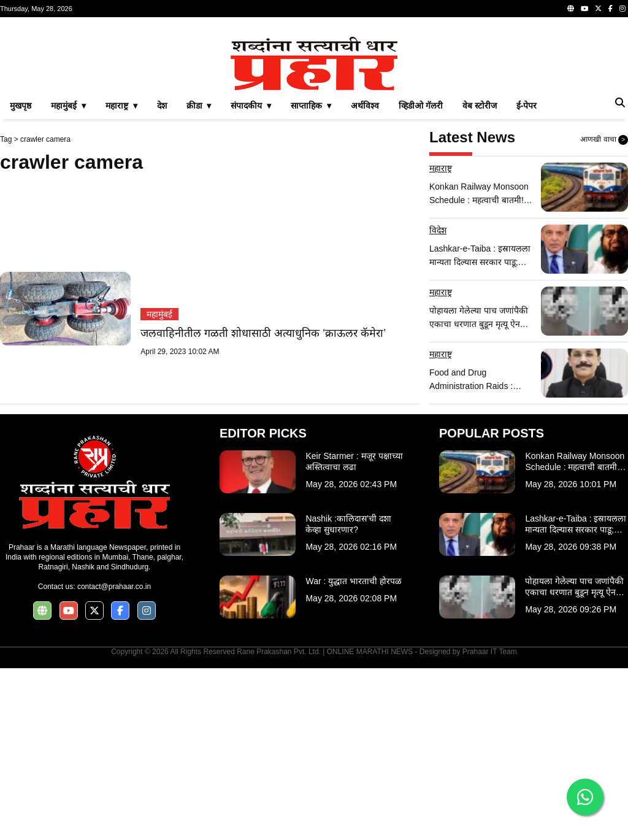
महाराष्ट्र (441, 340)
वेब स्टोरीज (480, 277)
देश (162, 277)
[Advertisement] (314, 113)
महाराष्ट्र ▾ (121, 277)
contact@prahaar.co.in (114, 758)
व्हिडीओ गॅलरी (421, 277)
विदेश (438, 402)
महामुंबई (159, 486)
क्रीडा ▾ (199, 277)
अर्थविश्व (365, 277)
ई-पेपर (527, 277)
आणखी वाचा (604, 312)
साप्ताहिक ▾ (311, 277)
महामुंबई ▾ (68, 277)
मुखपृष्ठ (21, 277)
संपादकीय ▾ (251, 277)
